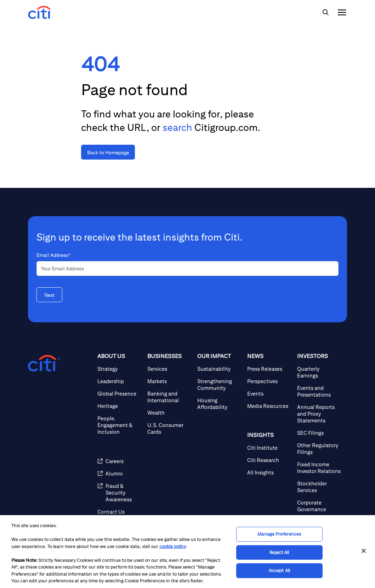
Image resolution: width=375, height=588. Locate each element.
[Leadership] (120, 381)
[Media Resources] (269, 406)
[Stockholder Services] (319, 487)
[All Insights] (269, 472)
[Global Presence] (120, 394)
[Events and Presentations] (319, 391)
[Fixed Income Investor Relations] (319, 468)
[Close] (364, 551)
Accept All (279, 570)
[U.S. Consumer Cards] (169, 428)
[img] (325, 12)
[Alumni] (120, 474)
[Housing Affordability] (219, 404)
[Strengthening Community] (219, 385)
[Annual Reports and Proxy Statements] (319, 414)
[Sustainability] (219, 369)
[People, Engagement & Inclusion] (120, 425)
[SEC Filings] (319, 433)
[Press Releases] (269, 369)
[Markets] (169, 381)
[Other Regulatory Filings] (319, 449)
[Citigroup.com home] (44, 363)
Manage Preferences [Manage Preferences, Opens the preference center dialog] (279, 534)
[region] (187, 552)
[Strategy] (120, 369)
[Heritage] (120, 406)
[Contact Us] (120, 512)
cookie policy (173, 546)
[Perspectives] (269, 381)
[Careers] (120, 461)
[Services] (169, 369)
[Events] (269, 394)
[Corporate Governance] (319, 506)
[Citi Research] (269, 460)
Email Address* (53, 255)
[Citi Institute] (269, 448)
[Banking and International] (169, 397)
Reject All (279, 552)
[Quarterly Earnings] (319, 372)
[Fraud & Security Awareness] (120, 493)
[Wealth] (169, 413)
